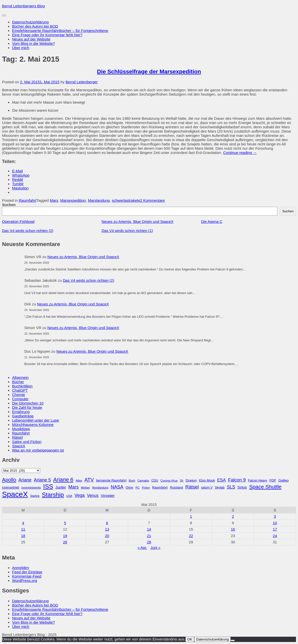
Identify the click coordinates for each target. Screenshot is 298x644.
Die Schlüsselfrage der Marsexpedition (149, 72)
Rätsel (17, 437)
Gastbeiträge (23, 416)
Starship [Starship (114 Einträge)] (53, 495)
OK (190, 639)
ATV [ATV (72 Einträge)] (89, 480)
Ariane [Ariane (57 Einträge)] (25, 480)
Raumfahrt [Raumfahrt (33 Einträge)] (160, 487)
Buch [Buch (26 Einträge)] (132, 480)
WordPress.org (25, 580)
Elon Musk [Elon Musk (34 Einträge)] (207, 480)
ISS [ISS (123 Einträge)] (48, 486)
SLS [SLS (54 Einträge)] (231, 487)
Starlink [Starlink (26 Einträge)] (35, 496)
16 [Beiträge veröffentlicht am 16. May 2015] (233, 529)
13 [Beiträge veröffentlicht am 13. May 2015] (107, 529)
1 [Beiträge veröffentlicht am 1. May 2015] (191, 516)
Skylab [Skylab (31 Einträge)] (220, 487)
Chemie (19, 395)
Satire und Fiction (27, 442)
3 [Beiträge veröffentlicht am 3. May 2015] (275, 516)
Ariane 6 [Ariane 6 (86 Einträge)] (63, 480)
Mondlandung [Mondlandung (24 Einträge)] (100, 488)
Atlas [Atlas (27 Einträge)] (79, 480)
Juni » (155, 548)
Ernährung (21, 412)
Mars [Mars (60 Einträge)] (73, 487)
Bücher (18, 382)
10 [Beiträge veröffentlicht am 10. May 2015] (275, 523)
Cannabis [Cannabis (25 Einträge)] (143, 480)
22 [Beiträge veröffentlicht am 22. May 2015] (191, 536)
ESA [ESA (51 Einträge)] (221, 480)
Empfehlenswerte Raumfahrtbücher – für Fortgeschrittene (60, 31)
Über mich (21, 48)
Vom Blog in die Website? (34, 43)
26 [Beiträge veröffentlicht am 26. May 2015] (65, 542)
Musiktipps (21, 429)
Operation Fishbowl (18, 222)
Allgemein (20, 377)
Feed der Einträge (27, 572)
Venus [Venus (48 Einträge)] (93, 495)
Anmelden (21, 568)
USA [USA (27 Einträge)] (69, 496)
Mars (54, 200)
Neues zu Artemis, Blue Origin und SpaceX (137, 222)
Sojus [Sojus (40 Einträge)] (242, 487)
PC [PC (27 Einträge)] (137, 487)
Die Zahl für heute (27, 407)
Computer (20, 399)
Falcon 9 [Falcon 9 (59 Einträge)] (237, 480)
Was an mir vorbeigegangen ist (38, 450)
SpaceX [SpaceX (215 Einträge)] (15, 494)
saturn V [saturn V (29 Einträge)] (207, 488)
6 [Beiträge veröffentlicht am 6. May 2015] (107, 523)
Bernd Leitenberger (82, 82)
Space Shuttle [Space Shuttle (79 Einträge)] (265, 487)
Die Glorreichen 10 (28, 403)
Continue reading (240, 153)
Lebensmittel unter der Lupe (36, 420)
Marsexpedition (73, 200)
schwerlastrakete (126, 200)
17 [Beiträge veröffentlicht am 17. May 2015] (275, 529)
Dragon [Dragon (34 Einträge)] (191, 480)
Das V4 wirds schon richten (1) (127, 231)
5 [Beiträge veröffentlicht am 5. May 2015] (65, 523)
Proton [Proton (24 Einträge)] (146, 488)
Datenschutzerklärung (30, 22)
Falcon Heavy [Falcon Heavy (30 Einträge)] (258, 480)
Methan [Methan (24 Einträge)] (85, 488)
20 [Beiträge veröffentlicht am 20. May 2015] (107, 536)
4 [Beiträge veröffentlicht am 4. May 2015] (23, 523)
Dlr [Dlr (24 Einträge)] (182, 480)
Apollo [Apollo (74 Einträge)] (9, 480)
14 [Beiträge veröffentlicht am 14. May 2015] (149, 529)
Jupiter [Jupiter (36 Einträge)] (61, 487)
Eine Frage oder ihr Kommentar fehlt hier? (47, 35)
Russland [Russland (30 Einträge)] (176, 488)
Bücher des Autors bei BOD (35, 26)
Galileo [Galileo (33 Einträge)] (284, 480)
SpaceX (19, 446)
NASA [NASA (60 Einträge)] (117, 487)
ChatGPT (20, 390)
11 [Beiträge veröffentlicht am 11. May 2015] (23, 529)
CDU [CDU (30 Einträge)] (155, 480)
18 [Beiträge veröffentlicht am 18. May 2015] (23, 536)
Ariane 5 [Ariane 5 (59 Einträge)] (42, 480)
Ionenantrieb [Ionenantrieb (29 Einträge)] (11, 488)
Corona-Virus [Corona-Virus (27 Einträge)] (169, 480)
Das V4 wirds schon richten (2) (28, 231)
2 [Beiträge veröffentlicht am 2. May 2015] (233, 516)
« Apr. (142, 548)
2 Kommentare (153, 200)
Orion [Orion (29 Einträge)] (129, 488)
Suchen (9, 205)
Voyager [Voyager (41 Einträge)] (108, 495)
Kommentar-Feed (27, 576)
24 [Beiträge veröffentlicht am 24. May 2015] (275, 536)
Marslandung (99, 200)
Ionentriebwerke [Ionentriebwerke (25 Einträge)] (31, 488)
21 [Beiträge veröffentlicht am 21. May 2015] (149, 536)
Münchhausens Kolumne (33, 425)
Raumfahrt (28, 200)
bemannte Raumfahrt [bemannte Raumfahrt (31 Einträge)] (111, 480)
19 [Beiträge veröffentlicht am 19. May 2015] (65, 536)
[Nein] (233, 640)
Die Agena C (212, 222)
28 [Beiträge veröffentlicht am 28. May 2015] (149, 542)
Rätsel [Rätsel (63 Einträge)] (192, 487)
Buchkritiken (22, 386)
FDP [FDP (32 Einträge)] (273, 480)
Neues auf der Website (31, 39)
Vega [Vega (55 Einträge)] (80, 495)
